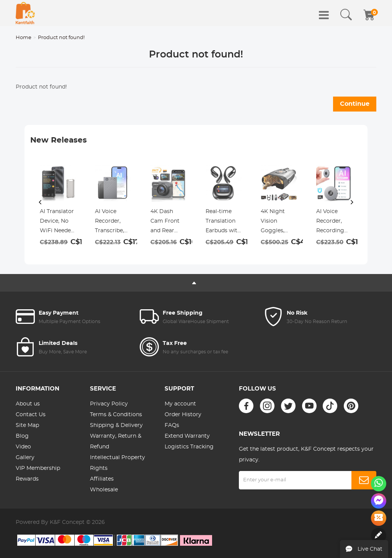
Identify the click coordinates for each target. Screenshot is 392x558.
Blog (22, 436)
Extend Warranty (187, 436)
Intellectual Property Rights (118, 463)
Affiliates (102, 479)
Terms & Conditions (116, 415)
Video (23, 447)
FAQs (172, 425)
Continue (355, 104)
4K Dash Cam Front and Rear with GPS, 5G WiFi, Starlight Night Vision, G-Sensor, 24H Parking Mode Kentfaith (168, 222)
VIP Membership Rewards (38, 474)
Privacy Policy (109, 404)
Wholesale (104, 490)
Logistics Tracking (189, 447)
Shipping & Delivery (116, 425)
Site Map (27, 425)
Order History (183, 415)
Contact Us (31, 415)
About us (28, 404)
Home (24, 38)
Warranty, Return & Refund (116, 441)
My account (180, 404)
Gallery (25, 458)
